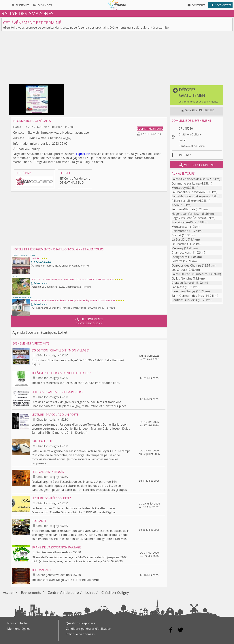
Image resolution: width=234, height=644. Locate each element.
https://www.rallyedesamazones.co (65, 133)
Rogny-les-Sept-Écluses (187, 218)
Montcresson (181, 227)
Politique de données (80, 634)
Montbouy (179, 188)
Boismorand (180, 231)
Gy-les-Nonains (182, 278)
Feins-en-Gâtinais (183, 209)
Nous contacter (18, 623)
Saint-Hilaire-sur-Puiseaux (189, 274)
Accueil (9, 592)
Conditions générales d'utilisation (88, 629)
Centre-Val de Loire (192, 146)
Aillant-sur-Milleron (185, 201)
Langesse (178, 287)
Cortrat (177, 235)
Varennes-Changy (184, 291)
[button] (197, 95)
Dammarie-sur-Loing (186, 183)
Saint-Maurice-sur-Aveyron (190, 196)
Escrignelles (180, 257)
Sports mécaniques (150, 129)
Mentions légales (19, 629)
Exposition (83, 154)
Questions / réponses (80, 623)
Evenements (31, 592)
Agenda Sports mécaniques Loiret (40, 332)
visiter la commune (197, 165)
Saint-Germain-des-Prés (188, 296)
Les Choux (179, 270)
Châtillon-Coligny (190, 134)
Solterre (177, 261)
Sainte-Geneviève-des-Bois (190, 179)
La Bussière (179, 239)
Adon (175, 205)
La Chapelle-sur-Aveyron (188, 192)
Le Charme (179, 244)
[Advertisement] (117, 58)
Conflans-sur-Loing (184, 300)
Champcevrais (181, 252)
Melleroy (178, 248)
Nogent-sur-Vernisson (187, 214)
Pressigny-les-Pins (184, 222)
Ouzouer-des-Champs (186, 265)
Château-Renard (183, 283)
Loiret (183, 140)
